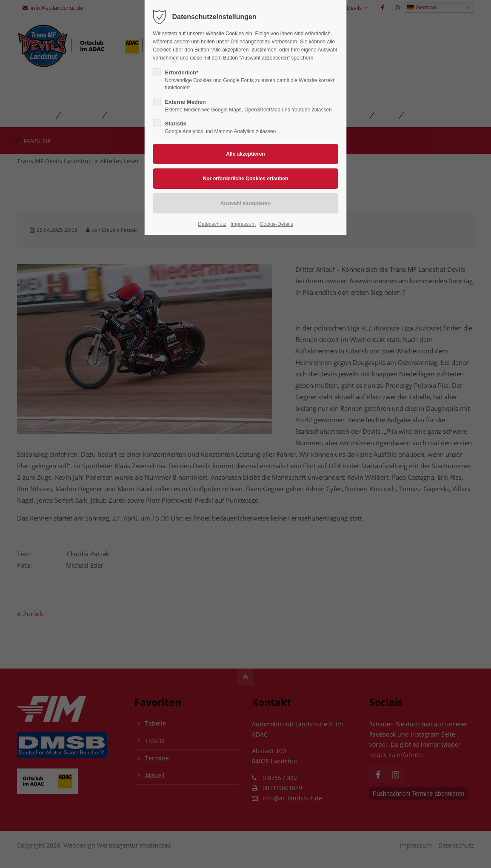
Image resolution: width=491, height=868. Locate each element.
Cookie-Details (277, 224)
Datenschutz (212, 224)
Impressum (243, 224)
